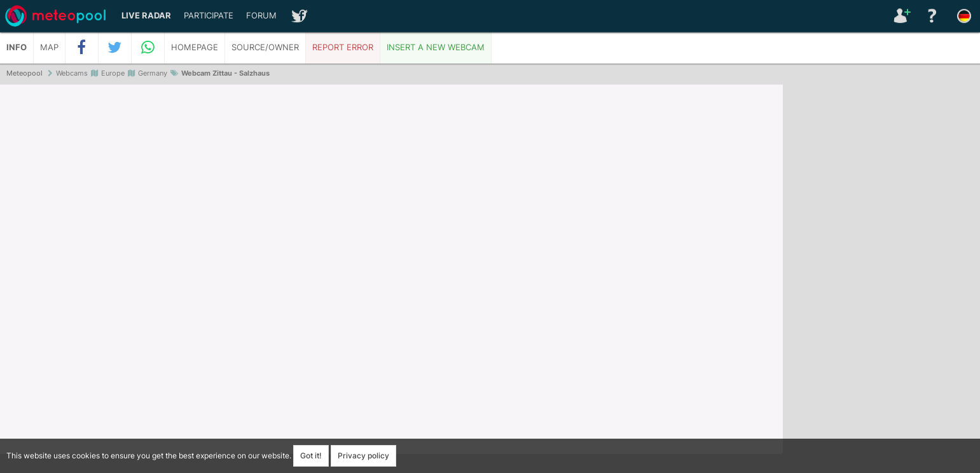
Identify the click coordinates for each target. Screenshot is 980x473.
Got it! (311, 456)
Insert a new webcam (436, 47)
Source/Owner (265, 47)
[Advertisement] (881, 280)
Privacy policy (363, 456)
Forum (261, 16)
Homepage (195, 47)
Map (49, 47)
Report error (343, 47)
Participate (209, 16)
